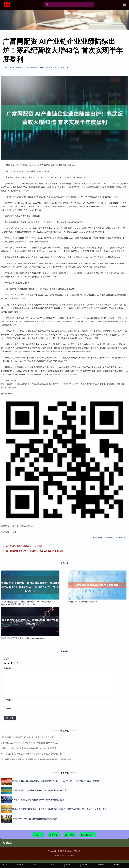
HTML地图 (77, 851)
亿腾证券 (38, 835)
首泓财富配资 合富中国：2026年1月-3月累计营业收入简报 (27, 737)
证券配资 (70, 835)
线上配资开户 (88, 835)
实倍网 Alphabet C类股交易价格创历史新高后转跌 (35, 819)
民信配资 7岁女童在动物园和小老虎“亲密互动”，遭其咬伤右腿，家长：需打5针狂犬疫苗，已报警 (56, 781)
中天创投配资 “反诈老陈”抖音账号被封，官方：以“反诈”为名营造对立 (32, 754)
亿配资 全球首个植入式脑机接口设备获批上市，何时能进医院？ (30, 748)
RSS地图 (69, 851)
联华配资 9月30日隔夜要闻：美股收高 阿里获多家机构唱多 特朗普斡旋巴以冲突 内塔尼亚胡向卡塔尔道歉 (59, 809)
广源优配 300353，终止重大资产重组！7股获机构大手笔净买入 (30, 743)
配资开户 (54, 835)
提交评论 (10, 718)
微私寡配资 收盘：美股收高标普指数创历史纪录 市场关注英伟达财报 (37, 551)
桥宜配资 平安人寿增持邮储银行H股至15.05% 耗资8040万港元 (40, 790)
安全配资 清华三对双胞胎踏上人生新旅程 (26, 546)
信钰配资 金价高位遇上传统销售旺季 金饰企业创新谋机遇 (38, 800)
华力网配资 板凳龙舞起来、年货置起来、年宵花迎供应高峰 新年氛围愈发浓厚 (36, 759)
